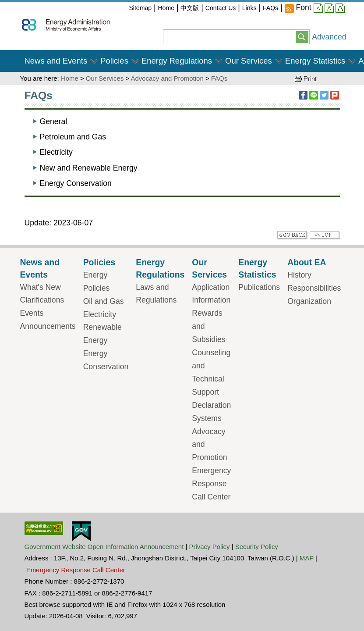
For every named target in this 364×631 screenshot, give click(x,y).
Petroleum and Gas (73, 137)
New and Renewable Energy (89, 168)
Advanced (329, 37)
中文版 (190, 8)
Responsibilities (314, 288)
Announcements (48, 326)
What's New (41, 287)
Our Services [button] (249, 61)
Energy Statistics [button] (315, 61)
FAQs (270, 8)
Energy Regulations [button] (177, 61)
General (54, 121)
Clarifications (42, 300)
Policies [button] (114, 61)
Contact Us (221, 8)
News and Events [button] (56, 61)
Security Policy (257, 547)
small (318, 9)
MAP (307, 558)
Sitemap (140, 8)
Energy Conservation (76, 183)
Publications (259, 287)
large (340, 9)
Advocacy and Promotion (167, 78)
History (299, 275)
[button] (302, 36)
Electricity (56, 152)
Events (32, 313)
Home (166, 8)
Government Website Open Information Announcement (104, 547)
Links (249, 8)
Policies (99, 262)
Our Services (105, 78)
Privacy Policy (210, 547)
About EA (307, 262)
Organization (309, 301)
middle (329, 9)
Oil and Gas (104, 301)
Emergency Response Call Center (211, 484)
